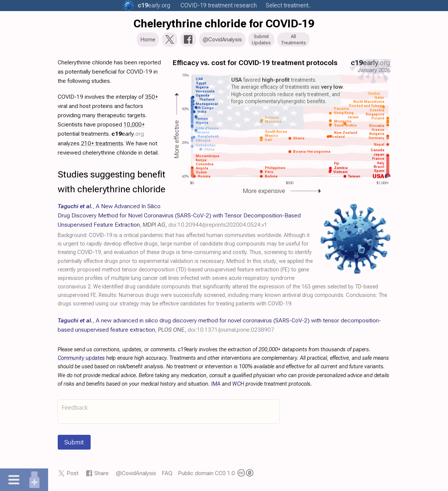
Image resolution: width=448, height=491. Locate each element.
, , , (179, 217)
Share (102, 475)
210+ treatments (102, 145)
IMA (216, 386)
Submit (74, 444)
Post (73, 475)
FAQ (167, 475)
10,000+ (134, 127)
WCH (238, 386)
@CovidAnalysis (136, 475)
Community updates (81, 360)
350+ (151, 99)
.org (154, 5)
